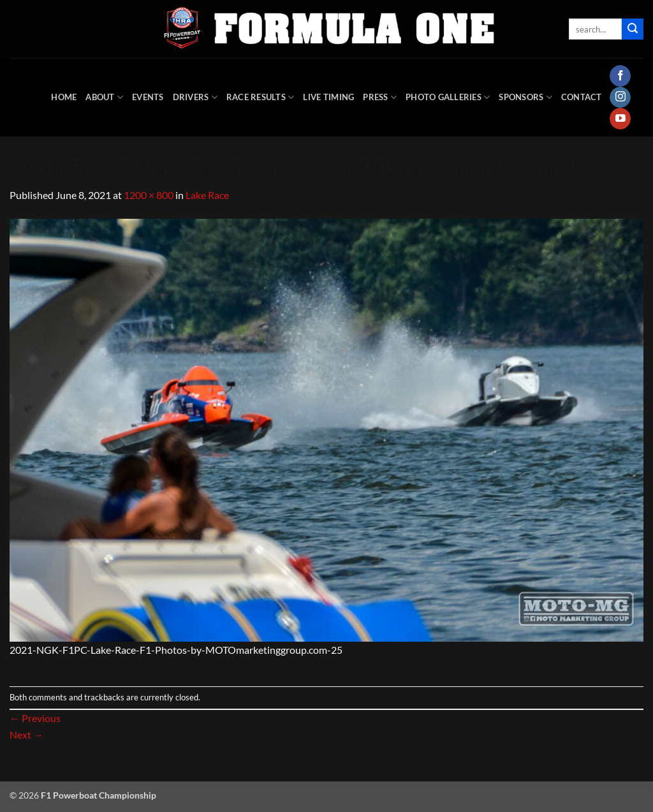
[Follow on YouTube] (620, 119)
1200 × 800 (149, 195)
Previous (35, 718)
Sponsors (525, 97)
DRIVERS (195, 97)
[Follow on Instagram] (620, 98)
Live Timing (328, 97)
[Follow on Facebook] (620, 76)
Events (148, 97)
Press (380, 97)
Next (26, 734)
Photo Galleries (448, 97)
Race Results (260, 97)
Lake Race (207, 195)
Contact (582, 97)
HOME (64, 97)
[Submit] (633, 29)
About (104, 97)
